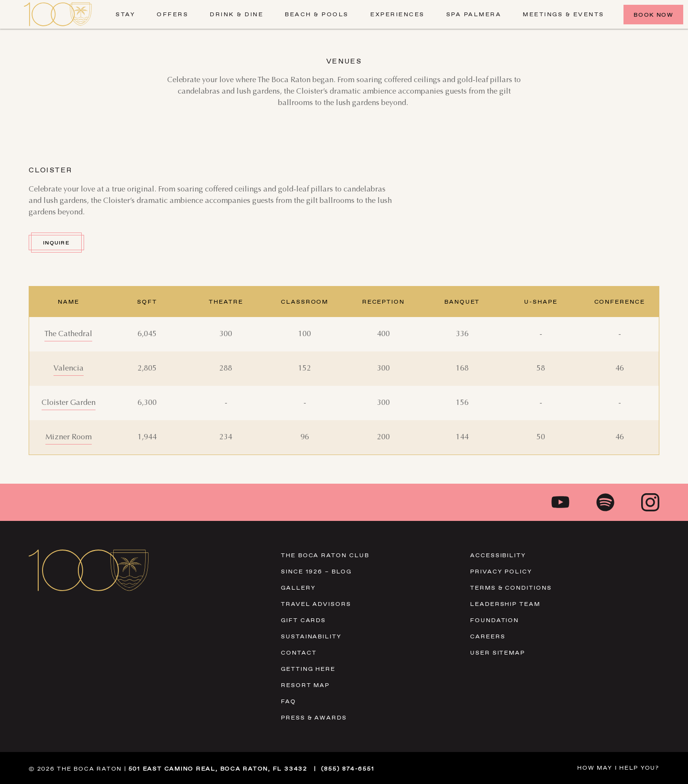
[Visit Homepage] (58, 14)
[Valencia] (69, 369)
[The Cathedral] (68, 334)
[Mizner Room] (69, 437)
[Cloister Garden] (69, 403)
